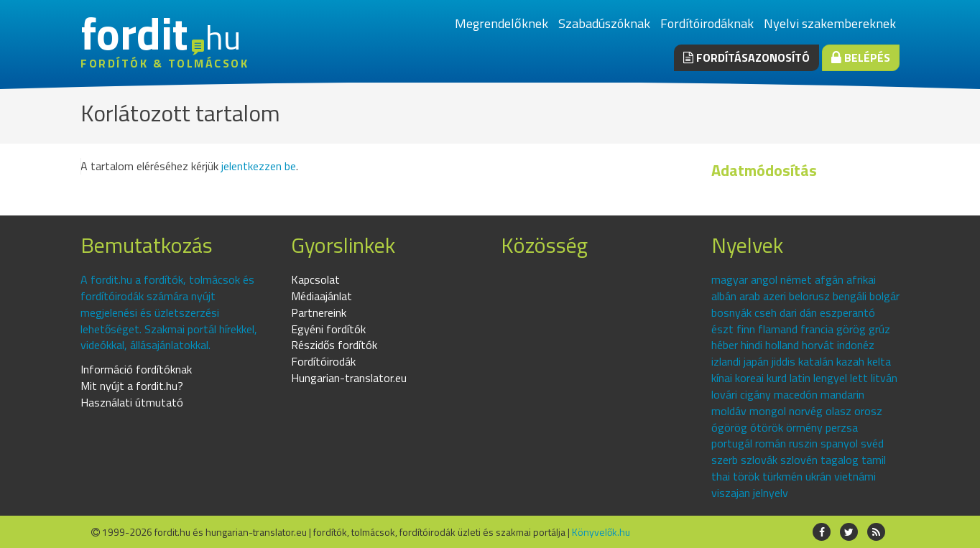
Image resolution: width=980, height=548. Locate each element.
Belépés (861, 57)
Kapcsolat (315, 279)
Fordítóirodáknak (707, 23)
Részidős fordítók (334, 345)
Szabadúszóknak (604, 23)
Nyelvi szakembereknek (830, 23)
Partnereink (319, 312)
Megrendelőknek (501, 23)
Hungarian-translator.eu (349, 378)
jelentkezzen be (259, 166)
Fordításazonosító (746, 57)
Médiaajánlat (322, 296)
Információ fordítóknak (136, 369)
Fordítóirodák (323, 361)
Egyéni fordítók (328, 329)
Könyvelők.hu (601, 532)
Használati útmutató (132, 402)
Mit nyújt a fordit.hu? (132, 386)
